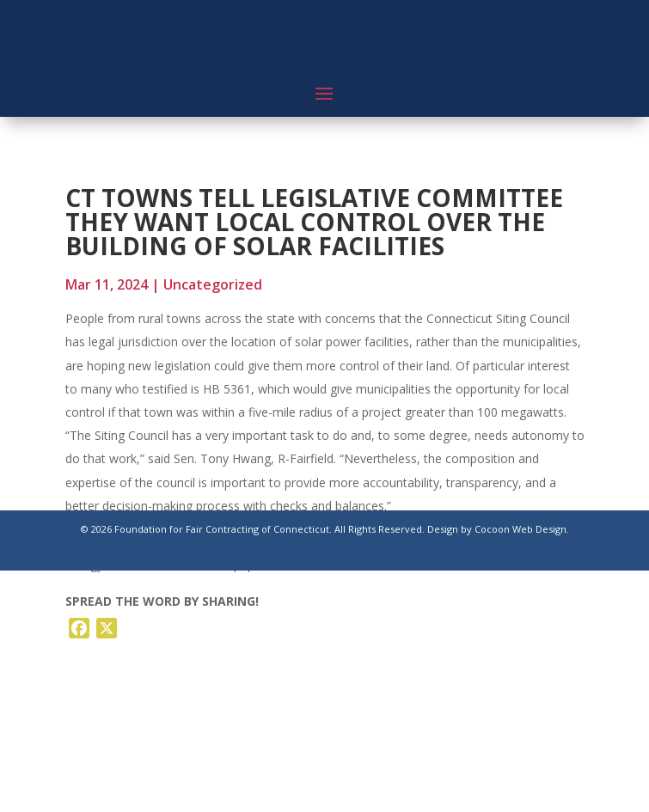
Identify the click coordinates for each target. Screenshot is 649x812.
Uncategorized (213, 284)
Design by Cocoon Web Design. (498, 529)
